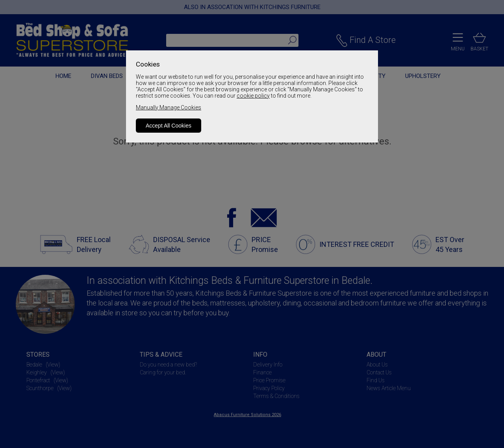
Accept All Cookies (169, 126)
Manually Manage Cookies (169, 107)
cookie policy (253, 96)
